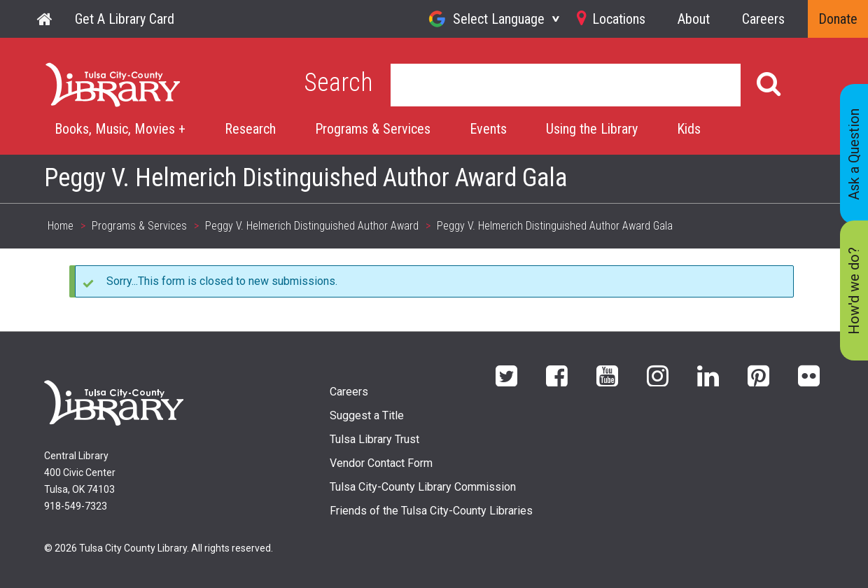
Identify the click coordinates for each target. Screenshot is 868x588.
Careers (763, 19)
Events (488, 129)
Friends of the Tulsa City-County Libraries (431, 511)
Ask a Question (854, 154)
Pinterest (758, 375)
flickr (809, 375)
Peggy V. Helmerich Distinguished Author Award (312, 226)
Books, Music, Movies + (120, 129)
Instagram (658, 375)
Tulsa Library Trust (374, 439)
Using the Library (592, 129)
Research (250, 129)
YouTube (607, 375)
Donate (838, 19)
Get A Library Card (125, 19)
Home (45, 19)
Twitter (506, 375)
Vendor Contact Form (381, 463)
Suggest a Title (367, 415)
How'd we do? (854, 291)
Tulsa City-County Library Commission (423, 487)
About (694, 19)
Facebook (557, 375)
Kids (689, 129)
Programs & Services (373, 129)
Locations (619, 19)
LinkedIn (708, 375)
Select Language (499, 19)
